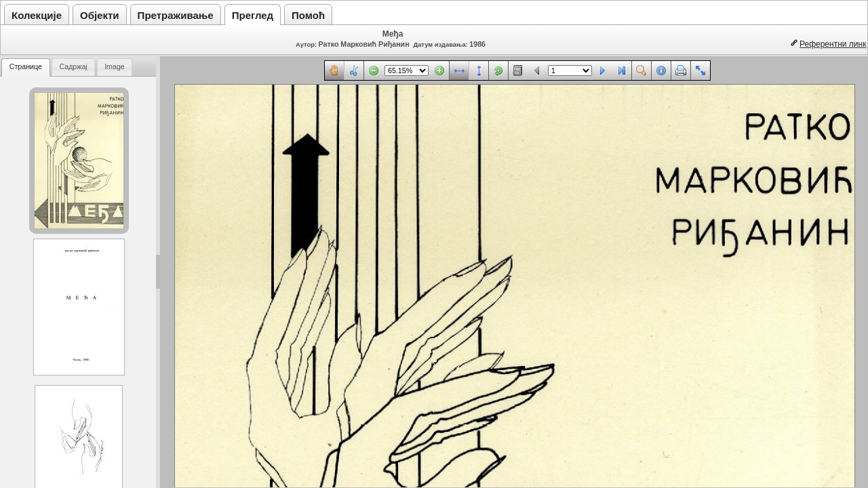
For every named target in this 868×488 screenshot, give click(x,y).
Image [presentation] (115, 66)
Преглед (253, 15)
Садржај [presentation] (73, 66)
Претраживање (176, 15)
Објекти (100, 15)
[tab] (26, 67)
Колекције (37, 15)
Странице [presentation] (26, 66)
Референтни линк (833, 44)
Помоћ (308, 15)
